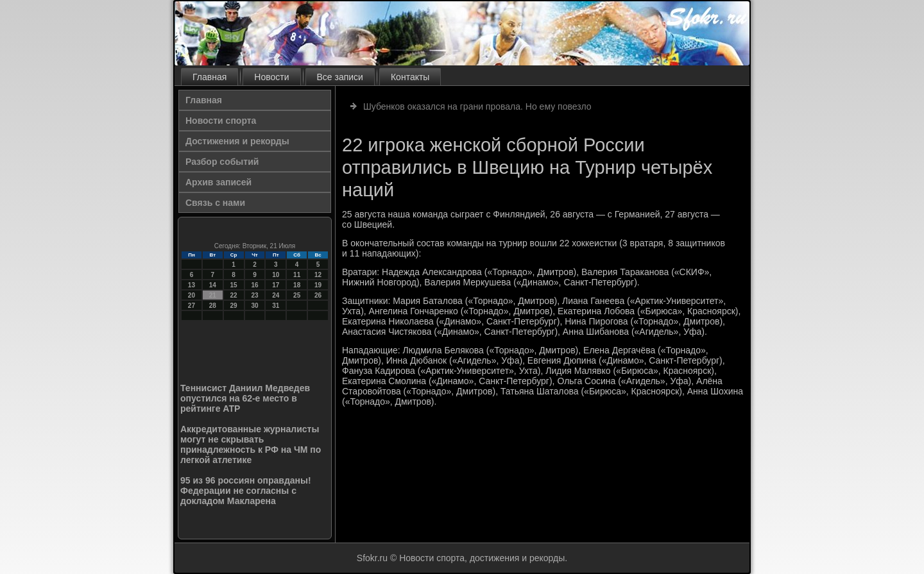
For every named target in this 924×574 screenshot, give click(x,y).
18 (297, 285)
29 (234, 306)
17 (276, 285)
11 (297, 275)
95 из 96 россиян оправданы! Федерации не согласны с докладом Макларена (246, 491)
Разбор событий (222, 162)
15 (234, 285)
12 (318, 275)
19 (318, 285)
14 (213, 285)
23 (254, 295)
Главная (210, 77)
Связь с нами (215, 203)
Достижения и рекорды (237, 141)
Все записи (340, 77)
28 (213, 306)
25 (297, 295)
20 (192, 295)
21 (213, 295)
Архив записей (218, 182)
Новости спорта (221, 121)
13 (192, 285)
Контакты (410, 77)
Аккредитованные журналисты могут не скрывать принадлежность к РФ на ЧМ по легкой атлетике (251, 444)
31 (276, 306)
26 (318, 295)
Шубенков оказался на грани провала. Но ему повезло (477, 106)
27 (192, 306)
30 (254, 306)
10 (276, 275)
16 (254, 285)
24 (276, 295)
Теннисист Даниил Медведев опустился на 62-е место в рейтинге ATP (245, 398)
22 (234, 295)
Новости (271, 77)
